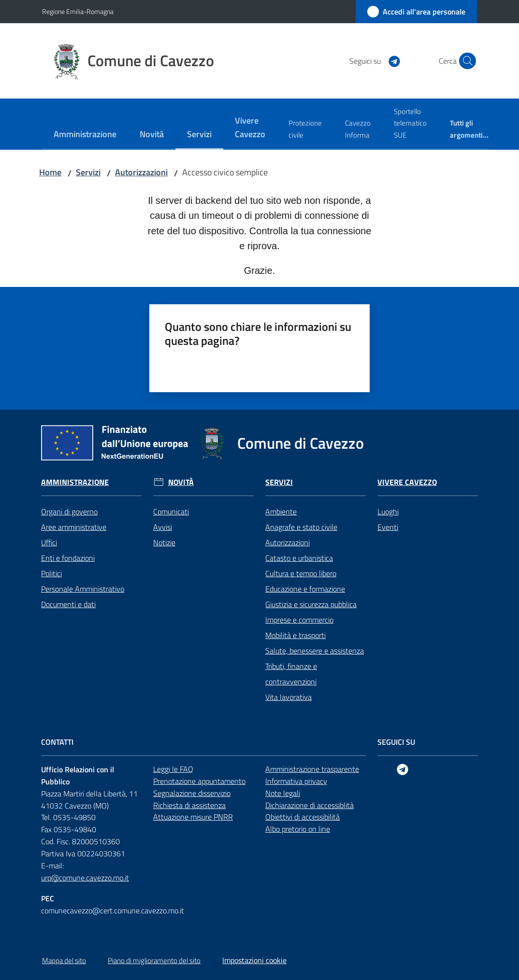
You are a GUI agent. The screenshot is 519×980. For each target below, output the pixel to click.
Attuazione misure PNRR (193, 817)
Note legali (283, 793)
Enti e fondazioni (68, 558)
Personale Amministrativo (83, 589)
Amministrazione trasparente (312, 769)
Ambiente (281, 511)
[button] (465, 61)
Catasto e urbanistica (299, 558)
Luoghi (388, 511)
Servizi (88, 172)
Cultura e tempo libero (301, 573)
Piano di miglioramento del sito (154, 960)
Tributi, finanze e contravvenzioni (291, 674)
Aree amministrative (74, 527)
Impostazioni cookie (254, 960)
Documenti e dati (68, 604)
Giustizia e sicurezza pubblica (311, 604)
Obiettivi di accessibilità (303, 817)
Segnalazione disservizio (192, 793)
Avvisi (163, 527)
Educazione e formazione (305, 589)
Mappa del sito (64, 960)
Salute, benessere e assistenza (315, 651)
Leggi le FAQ (173, 769)
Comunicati (171, 511)
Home (50, 172)
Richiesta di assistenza (189, 805)
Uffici (49, 542)
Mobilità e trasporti (296, 635)
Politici (51, 573)
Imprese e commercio (299, 620)
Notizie (164, 542)
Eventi (388, 527)
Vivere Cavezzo (407, 482)
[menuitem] (85, 135)
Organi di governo (69, 511)
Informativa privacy (296, 781)
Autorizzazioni (141, 172)
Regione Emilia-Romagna (78, 11)
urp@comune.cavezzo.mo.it (85, 878)
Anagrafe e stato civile (301, 527)
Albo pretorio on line (298, 829)
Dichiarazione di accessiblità (310, 805)
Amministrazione (75, 482)
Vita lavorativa (288, 697)
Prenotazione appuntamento (199, 781)
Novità (181, 482)
